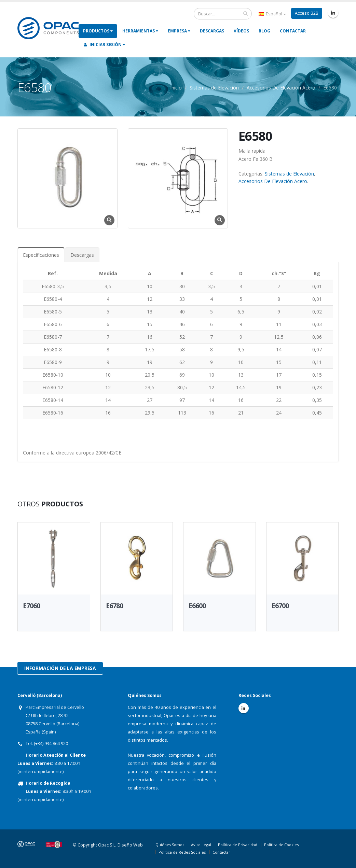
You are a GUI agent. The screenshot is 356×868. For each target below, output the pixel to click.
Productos (98, 31)
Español (272, 14)
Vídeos (241, 31)
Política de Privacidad (238, 845)
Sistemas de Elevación (214, 88)
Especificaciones (41, 255)
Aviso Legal (201, 845)
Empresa (179, 31)
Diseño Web (130, 845)
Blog (264, 31)
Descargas (212, 31)
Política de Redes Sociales (182, 852)
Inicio (176, 88)
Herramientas (140, 31)
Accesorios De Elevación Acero (281, 88)
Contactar (293, 31)
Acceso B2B (307, 13)
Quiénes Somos (170, 845)
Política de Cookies (281, 845)
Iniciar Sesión (104, 45)
